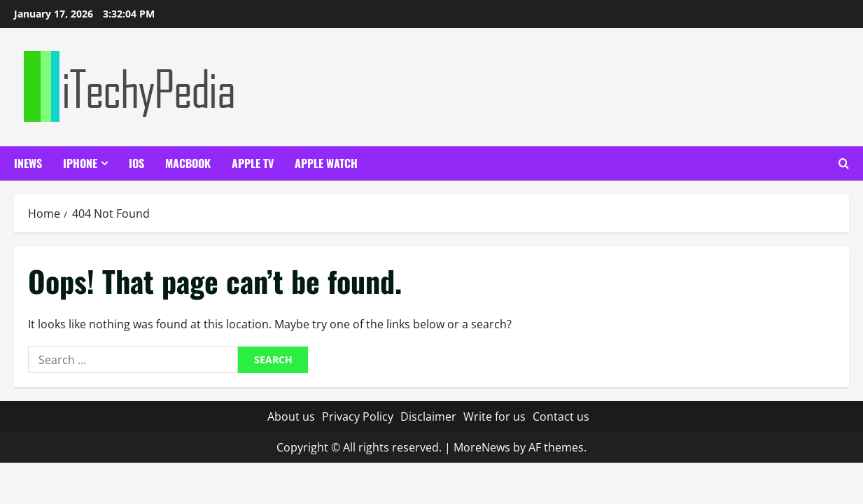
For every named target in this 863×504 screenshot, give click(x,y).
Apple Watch (326, 163)
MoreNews (482, 447)
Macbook (188, 163)
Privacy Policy (358, 416)
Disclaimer (428, 416)
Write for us (494, 416)
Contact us (561, 416)
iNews (28, 163)
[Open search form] (844, 163)
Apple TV (253, 163)
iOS (136, 163)
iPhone (80, 163)
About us (291, 416)
